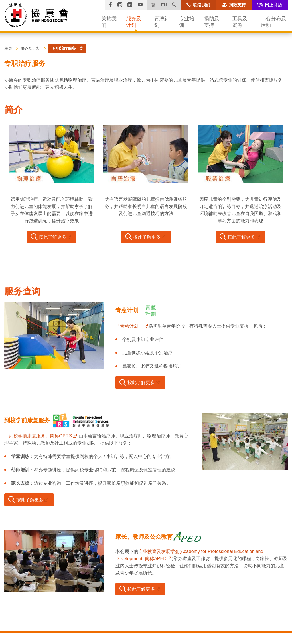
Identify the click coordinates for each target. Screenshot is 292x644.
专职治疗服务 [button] (64, 48)
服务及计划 (30, 48)
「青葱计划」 (129, 326)
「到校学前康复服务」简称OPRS (38, 436)
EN (164, 5)
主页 (8, 48)
